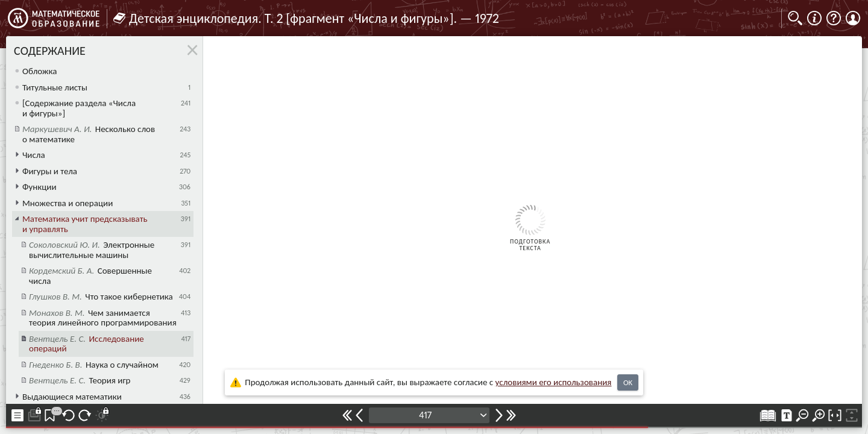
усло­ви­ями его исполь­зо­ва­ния (554, 382)
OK (628, 382)
